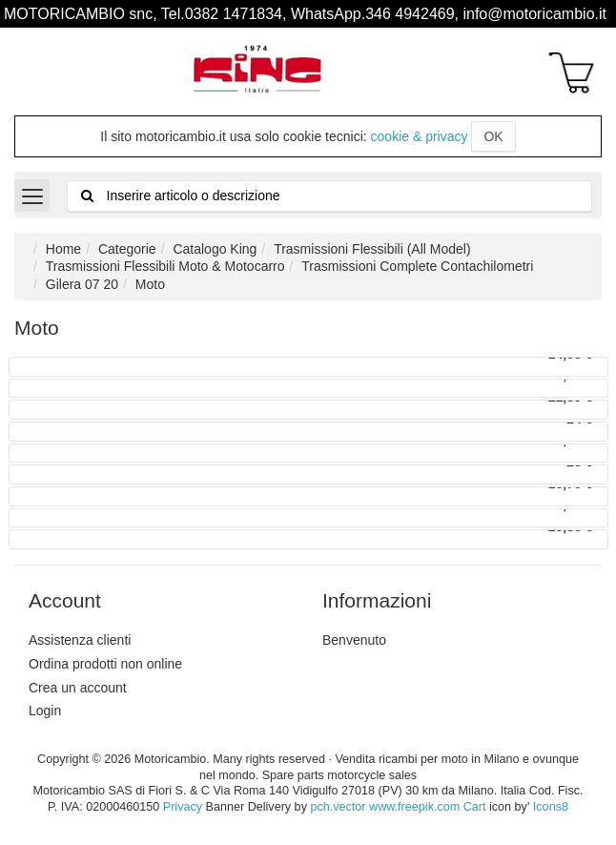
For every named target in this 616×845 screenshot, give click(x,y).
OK (493, 136)
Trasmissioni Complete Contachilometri (417, 266)
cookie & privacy (420, 136)
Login (45, 711)
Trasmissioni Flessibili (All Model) (372, 249)
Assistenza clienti (80, 640)
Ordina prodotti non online (105, 664)
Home (63, 249)
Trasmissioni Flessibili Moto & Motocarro (165, 266)
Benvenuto (354, 640)
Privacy (183, 807)
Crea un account (78, 688)
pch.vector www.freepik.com (385, 807)
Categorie (127, 249)
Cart (475, 807)
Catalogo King (215, 249)
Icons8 (551, 807)
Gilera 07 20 (82, 284)
